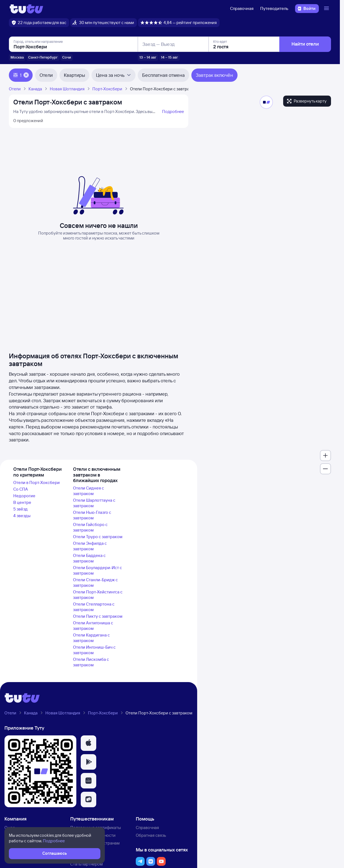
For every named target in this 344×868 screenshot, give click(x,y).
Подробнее (173, 111)
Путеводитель (274, 8)
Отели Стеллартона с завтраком (94, 607)
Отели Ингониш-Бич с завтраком (94, 650)
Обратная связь (151, 835)
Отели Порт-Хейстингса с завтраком (98, 595)
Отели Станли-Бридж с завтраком (95, 582)
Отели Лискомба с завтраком (91, 662)
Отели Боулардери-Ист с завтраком (97, 570)
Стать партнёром (86, 864)
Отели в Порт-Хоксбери (37, 482)
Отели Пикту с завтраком (98, 616)
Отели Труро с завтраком (98, 537)
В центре (22, 502)
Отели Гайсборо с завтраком (90, 527)
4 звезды (22, 516)
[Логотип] (26, 9)
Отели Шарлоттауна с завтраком (94, 503)
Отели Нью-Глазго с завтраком (92, 515)
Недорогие (24, 496)
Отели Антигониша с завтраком (93, 626)
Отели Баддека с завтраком (89, 558)
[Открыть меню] (327, 9)
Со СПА (21, 489)
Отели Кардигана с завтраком (91, 638)
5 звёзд (20, 509)
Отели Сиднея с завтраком (88, 491)
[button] (88, 743)
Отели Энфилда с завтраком (90, 546)
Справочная (242, 8)
